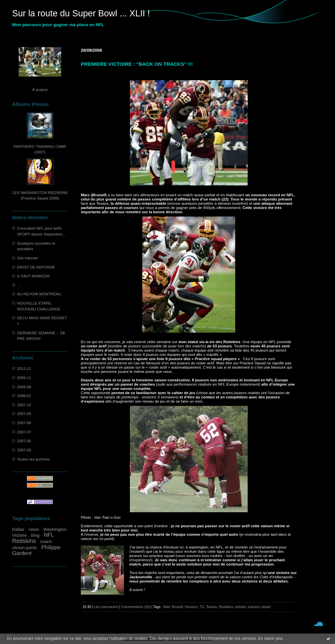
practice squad (259, 607)
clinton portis (25, 548)
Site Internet (27, 258)
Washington (55, 529)
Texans (212, 607)
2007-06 (24, 441)
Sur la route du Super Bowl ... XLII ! (81, 13)
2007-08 (24, 423)
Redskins (24, 541)
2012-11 (24, 368)
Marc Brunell (173, 607)
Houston (191, 607)
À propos (40, 89)
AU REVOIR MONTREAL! (39, 294)
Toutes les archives (33, 459)
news (34, 529)
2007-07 (24, 432)
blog (35, 535)
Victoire (19, 535)
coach (46, 541)
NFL (49, 535)
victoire (240, 607)
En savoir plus (270, 638)
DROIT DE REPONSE (36, 267)
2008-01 (24, 396)
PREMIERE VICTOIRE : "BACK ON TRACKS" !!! (137, 64)
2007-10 (24, 405)
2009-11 (24, 378)
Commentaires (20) (136, 607)
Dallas (18, 529)
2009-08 (24, 387)
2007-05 (24, 450)
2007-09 (24, 414)
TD (202, 607)
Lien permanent (106, 607)
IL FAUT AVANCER (33, 276)
